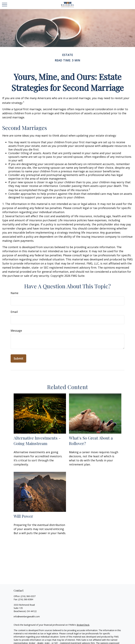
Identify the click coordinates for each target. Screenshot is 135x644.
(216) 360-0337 (28, 596)
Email (14, 312)
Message (16, 331)
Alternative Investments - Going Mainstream (37, 441)
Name (14, 293)
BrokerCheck (83, 625)
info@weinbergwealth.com (27, 616)
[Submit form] (18, 358)
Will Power (23, 516)
